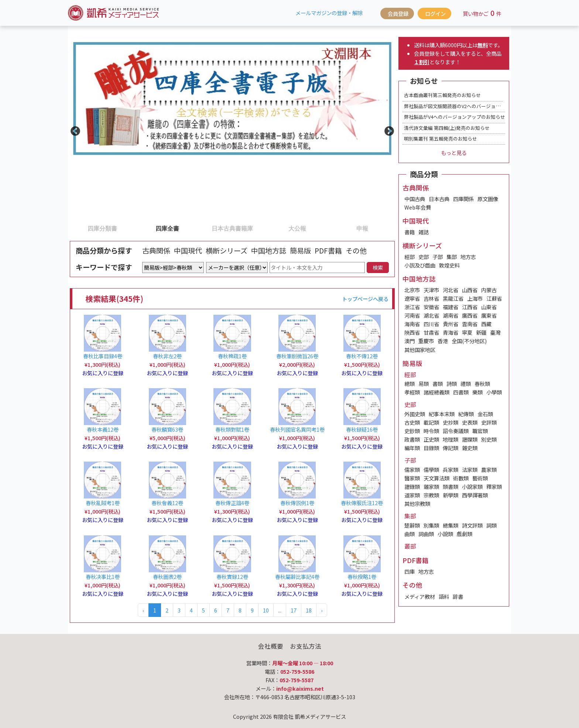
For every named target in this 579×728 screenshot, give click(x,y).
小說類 (445, 534)
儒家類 (412, 470)
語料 (444, 596)
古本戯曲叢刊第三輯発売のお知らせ (442, 95)
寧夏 (467, 332)
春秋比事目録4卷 (103, 356)
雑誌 (424, 232)
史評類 (489, 422)
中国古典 (415, 199)
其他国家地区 (420, 350)
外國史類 (415, 414)
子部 (438, 257)
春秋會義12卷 (167, 503)
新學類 (450, 495)
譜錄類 (412, 487)
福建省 (450, 307)
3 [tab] (203, 228)
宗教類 (431, 495)
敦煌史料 (449, 265)
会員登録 (398, 13)
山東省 (489, 307)
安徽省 (431, 307)
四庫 (410, 571)
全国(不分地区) (469, 341)
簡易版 (300, 251)
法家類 (470, 470)
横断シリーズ (227, 251)
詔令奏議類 (456, 431)
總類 (410, 384)
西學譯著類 (475, 495)
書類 (438, 384)
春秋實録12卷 (232, 577)
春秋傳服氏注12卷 (362, 503)
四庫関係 (463, 199)
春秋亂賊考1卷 (103, 503)
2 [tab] (138, 228)
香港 (443, 341)
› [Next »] (322, 610)
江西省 (470, 307)
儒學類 (431, 470)
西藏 (486, 324)
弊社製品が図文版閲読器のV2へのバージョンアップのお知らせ (471, 106)
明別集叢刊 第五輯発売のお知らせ (441, 139)
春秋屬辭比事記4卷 (297, 577)
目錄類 (431, 448)
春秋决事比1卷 (103, 577)
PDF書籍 (328, 251)
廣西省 (470, 315)
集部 (452, 257)
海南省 (412, 324)
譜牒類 (470, 439)
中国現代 (188, 251)
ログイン (435, 13)
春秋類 (482, 384)
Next (387, 130)
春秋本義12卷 (103, 429)
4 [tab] (268, 228)
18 (309, 610)
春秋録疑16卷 (362, 429)
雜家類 (431, 487)
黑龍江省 (453, 298)
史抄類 (450, 422)
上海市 (475, 298)
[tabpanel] (232, 130)
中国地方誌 (269, 251)
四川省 (431, 324)
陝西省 (412, 332)
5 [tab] (333, 228)
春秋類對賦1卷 (232, 429)
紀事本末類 (442, 414)
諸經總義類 (436, 392)
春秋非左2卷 (167, 356)
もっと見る (454, 153)
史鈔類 (412, 431)
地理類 (450, 439)
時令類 (431, 431)
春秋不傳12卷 (362, 356)
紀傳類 (466, 414)
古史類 (412, 422)
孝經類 (412, 392)
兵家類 (450, 470)
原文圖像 (488, 199)
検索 (378, 267)
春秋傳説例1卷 (297, 503)
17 (294, 610)
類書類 (450, 487)
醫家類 (412, 478)
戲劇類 (465, 534)
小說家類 (472, 487)
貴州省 (450, 324)
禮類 (466, 384)
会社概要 (271, 646)
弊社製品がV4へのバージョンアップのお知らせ (455, 117)
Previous (73, 130)
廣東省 (489, 315)
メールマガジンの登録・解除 (329, 13)
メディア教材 (420, 596)
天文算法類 (436, 478)
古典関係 (156, 251)
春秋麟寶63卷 (167, 429)
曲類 (410, 534)
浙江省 (412, 307)
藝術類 (480, 478)
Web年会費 (418, 207)
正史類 (431, 439)
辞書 (458, 596)
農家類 (489, 470)
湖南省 (450, 315)
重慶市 (426, 341)
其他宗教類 (417, 503)
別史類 (489, 439)
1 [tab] (73, 228)
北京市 (412, 290)
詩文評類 (472, 525)
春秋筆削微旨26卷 (297, 356)
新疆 (481, 332)
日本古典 (439, 199)
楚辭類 (412, 525)
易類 (424, 384)
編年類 (412, 448)
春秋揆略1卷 (362, 577)
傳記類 (450, 448)
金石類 (485, 414)
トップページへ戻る (365, 299)
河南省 (412, 315)
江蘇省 (494, 298)
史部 (424, 257)
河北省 (450, 290)
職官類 (480, 431)
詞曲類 (426, 534)
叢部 (410, 546)
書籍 (410, 232)
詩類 (452, 384)
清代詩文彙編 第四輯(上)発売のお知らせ (447, 128)
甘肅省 (431, 332)
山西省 (470, 290)
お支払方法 (306, 646)
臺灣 (495, 332)
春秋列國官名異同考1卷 (297, 429)
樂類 (477, 392)
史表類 (470, 422)
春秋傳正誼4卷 (232, 503)
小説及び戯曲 (420, 265)
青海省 (450, 332)
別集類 (431, 525)
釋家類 (494, 487)
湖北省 (431, 315)
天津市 (431, 290)
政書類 (412, 439)
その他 (356, 251)
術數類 (461, 478)
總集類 (450, 525)
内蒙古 (489, 290)
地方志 (468, 257)
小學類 (494, 392)
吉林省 (431, 298)
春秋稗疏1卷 (232, 356)
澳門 (410, 341)
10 (266, 610)
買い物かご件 (482, 13)
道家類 (412, 495)
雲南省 (470, 324)
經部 (410, 257)
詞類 (491, 525)
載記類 (431, 422)
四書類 (461, 392)
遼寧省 (412, 298)
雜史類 (470, 448)
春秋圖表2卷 (167, 577)
